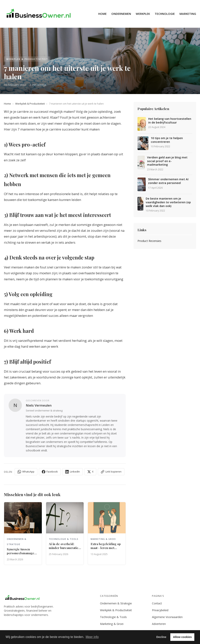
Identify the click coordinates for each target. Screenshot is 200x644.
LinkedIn (73, 472)
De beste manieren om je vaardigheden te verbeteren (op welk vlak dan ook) (168, 202)
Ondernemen (121, 14)
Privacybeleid (160, 610)
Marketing (188, 14)
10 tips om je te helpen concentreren (167, 140)
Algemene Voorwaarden (167, 617)
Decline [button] (161, 637)
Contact (157, 603)
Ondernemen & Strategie (116, 603)
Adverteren (159, 624)
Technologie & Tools (113, 617)
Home (102, 14)
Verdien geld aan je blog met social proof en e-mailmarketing (167, 161)
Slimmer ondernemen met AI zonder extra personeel (168, 181)
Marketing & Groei (112, 624)
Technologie (165, 14)
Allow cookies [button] (182, 637)
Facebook (50, 472)
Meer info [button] (92, 637)
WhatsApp (26, 472)
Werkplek (143, 14)
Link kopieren (111, 472)
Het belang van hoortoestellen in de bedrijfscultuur (170, 121)
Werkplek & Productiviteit (30, 104)
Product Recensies (149, 241)
